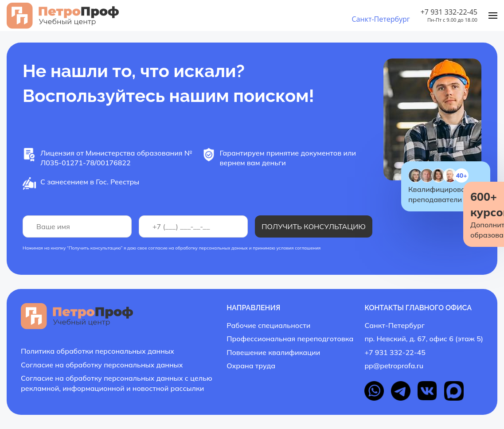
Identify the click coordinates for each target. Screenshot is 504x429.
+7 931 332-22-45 (449, 12)
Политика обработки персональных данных (98, 351)
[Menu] (493, 16)
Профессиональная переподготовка (290, 339)
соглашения (308, 248)
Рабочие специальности (268, 325)
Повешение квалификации (273, 352)
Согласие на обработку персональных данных (102, 365)
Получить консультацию (314, 226)
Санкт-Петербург (381, 19)
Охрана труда (251, 366)
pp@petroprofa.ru (394, 366)
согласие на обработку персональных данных (198, 248)
